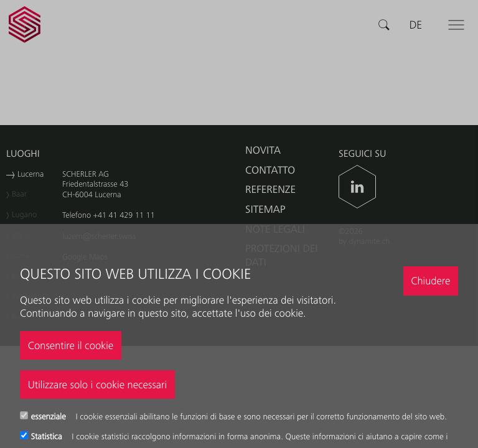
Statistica (48, 437)
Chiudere (430, 281)
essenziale (50, 417)
